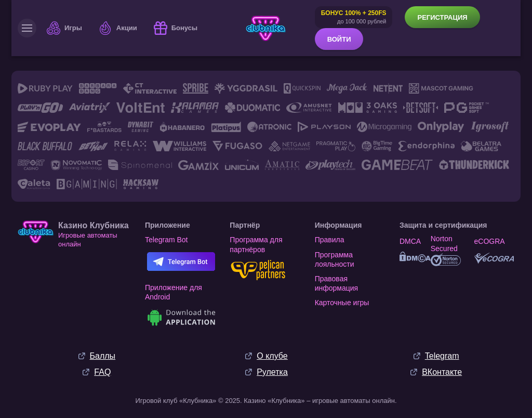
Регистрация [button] (442, 17)
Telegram (442, 356)
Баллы (103, 356)
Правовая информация (336, 283)
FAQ (102, 372)
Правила (330, 240)
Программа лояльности (335, 259)
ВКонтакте (442, 372)
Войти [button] (339, 39)
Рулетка (272, 372)
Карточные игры (342, 303)
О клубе (272, 356)
